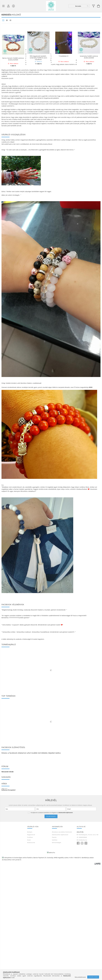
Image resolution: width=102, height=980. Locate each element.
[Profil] (8, 6)
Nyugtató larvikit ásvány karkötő (13, 52)
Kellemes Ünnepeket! (9, 950)
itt (32, 799)
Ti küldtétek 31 (64, 136)
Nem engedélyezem (80, 977)
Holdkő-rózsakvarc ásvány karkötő (64, 95)
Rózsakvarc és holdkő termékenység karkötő (38, 53)
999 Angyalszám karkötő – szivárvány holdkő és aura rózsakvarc (38, 138)
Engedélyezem (93, 977)
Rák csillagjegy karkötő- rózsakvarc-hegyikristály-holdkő (13, 95)
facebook (13, 913)
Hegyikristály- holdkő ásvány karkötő (13, 137)
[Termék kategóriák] (3, 6)
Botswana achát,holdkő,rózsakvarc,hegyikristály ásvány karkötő (64, 54)
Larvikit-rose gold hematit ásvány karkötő (89, 53)
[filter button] (94, 6)
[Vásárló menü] (13, 6)
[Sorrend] (90, 195)
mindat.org (60, 270)
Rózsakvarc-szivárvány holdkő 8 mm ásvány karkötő (89, 95)
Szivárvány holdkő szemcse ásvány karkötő (89, 137)
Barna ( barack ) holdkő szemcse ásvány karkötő (13, 179)
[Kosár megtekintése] (99, 6)
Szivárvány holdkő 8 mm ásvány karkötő (38, 95)
